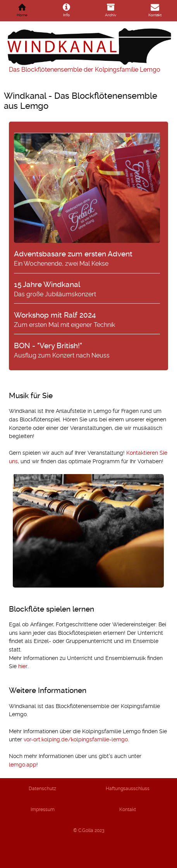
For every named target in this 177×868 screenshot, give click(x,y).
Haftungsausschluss (128, 789)
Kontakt (128, 810)
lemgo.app (23, 765)
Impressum (43, 810)
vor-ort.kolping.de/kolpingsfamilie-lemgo (76, 739)
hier (23, 666)
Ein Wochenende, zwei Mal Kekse (87, 200)
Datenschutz (42, 789)
